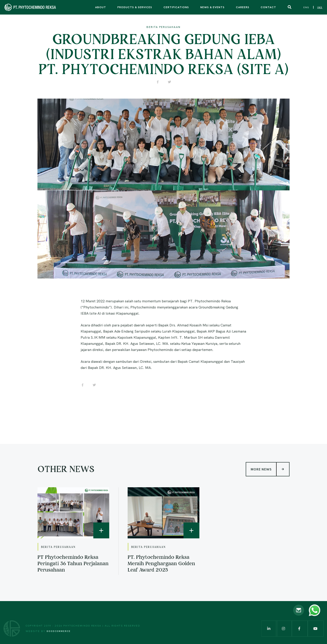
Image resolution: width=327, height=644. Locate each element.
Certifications (176, 7)
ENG (306, 7)
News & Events (212, 7)
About (101, 7)
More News (270, 469)
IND (320, 7)
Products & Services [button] (135, 7)
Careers (243, 7)
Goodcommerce (59, 631)
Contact (268, 7)
